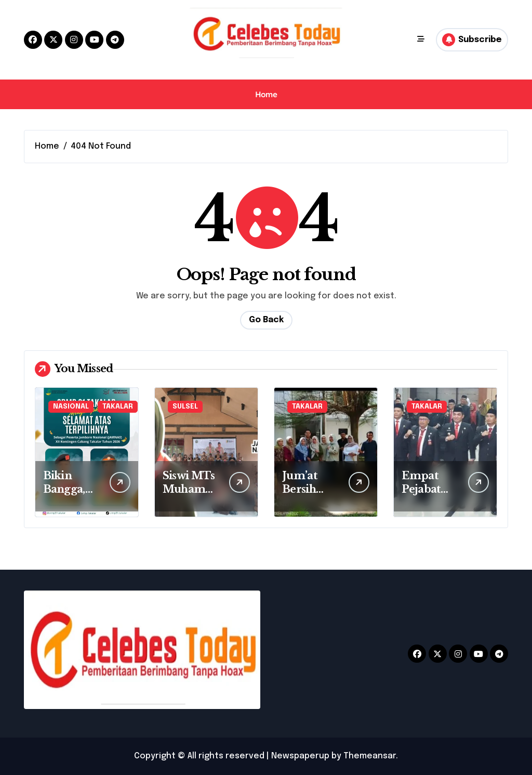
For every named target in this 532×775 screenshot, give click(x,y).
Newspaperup (300, 756)
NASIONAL (71, 407)
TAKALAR (118, 407)
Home (266, 94)
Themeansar (370, 756)
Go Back (266, 320)
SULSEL (185, 407)
